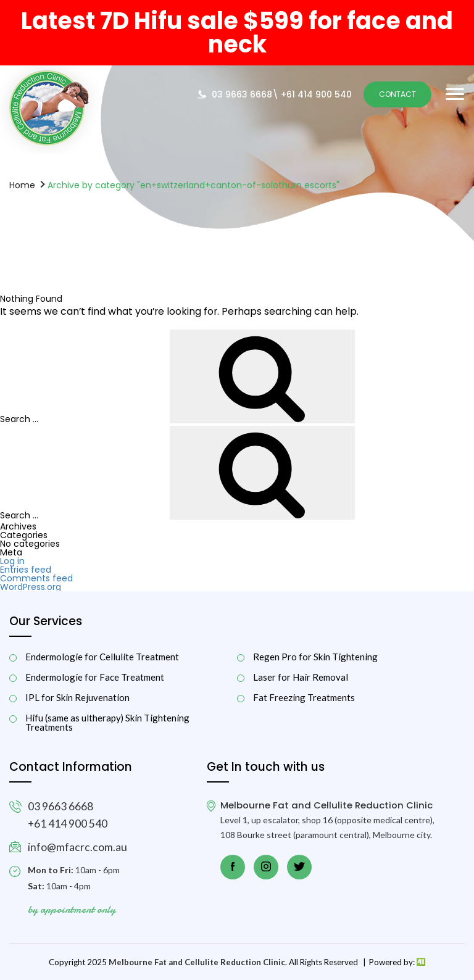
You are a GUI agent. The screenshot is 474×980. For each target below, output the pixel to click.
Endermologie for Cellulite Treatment (102, 657)
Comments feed (36, 578)
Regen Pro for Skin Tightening (315, 657)
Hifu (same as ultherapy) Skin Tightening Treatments (107, 723)
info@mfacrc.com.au (77, 847)
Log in (12, 561)
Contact (397, 94)
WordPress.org (31, 587)
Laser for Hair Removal (301, 677)
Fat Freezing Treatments (304, 698)
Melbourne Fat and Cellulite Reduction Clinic (197, 962)
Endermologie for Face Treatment (95, 677)
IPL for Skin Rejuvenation (77, 698)
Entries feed (26, 570)
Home (22, 185)
